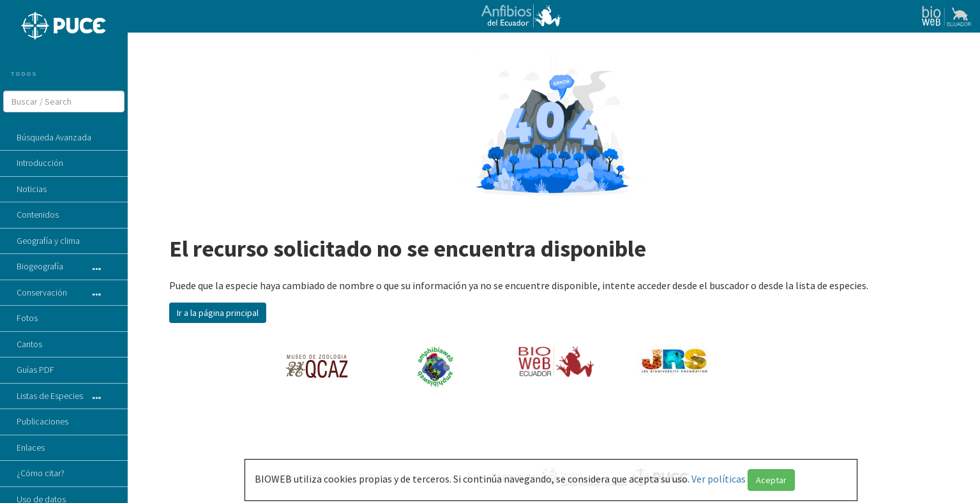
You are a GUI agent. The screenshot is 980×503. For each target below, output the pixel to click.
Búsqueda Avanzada (54, 137)
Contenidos (38, 214)
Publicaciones (42, 421)
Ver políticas (720, 479)
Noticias (32, 189)
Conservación (42, 292)
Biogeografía (40, 266)
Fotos (27, 318)
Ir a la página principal (218, 313)
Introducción (40, 163)
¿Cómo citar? (41, 473)
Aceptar (771, 480)
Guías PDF (35, 370)
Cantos (29, 344)
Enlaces (31, 447)
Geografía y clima (48, 241)
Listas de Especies (50, 396)
